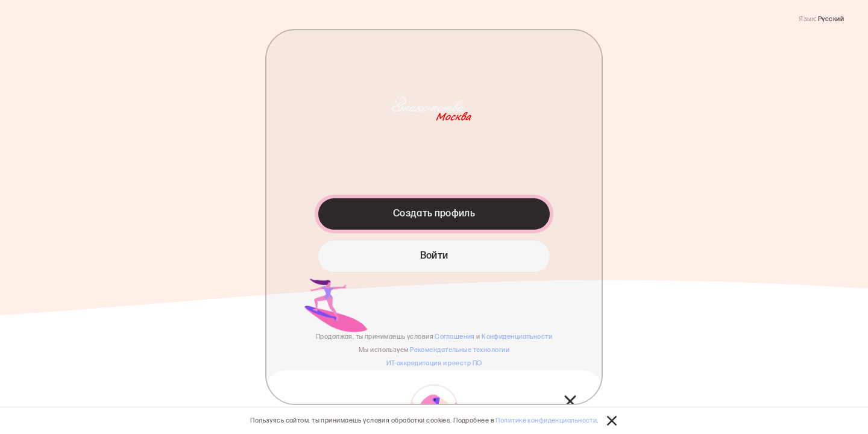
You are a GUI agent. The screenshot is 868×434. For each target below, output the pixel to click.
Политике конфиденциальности (546, 420)
